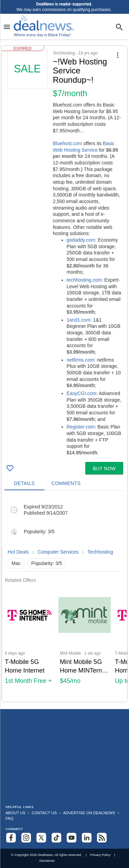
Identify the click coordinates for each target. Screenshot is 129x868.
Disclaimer (47, 861)
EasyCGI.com (82, 393)
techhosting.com (84, 280)
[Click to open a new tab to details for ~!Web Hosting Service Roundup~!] (27, 100)
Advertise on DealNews (89, 813)
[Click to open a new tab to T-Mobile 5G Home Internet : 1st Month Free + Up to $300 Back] (30, 642)
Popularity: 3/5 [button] (47, 563)
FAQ (9, 818)
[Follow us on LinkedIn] (87, 838)
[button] (64, 253)
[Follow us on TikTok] (56, 838)
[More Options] (118, 55)
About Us (15, 813)
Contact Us (44, 813)
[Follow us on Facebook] (11, 838)
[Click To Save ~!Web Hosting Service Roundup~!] (10, 468)
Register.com (81, 427)
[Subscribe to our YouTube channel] (72, 838)
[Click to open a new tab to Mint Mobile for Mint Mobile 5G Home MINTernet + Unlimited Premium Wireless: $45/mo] (85, 642)
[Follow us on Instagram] (26, 838)
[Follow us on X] (41, 838)
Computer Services (58, 552)
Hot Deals (18, 552)
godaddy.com (81, 240)
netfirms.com (80, 360)
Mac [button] (16, 563)
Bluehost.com (68, 143)
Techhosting (100, 552)
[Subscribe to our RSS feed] (102, 838)
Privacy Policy (100, 855)
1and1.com (79, 320)
